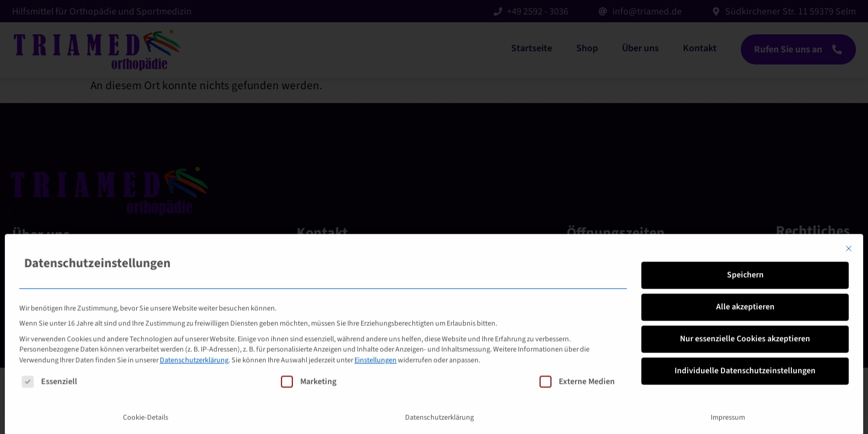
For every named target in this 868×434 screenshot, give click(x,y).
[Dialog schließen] (849, 327)
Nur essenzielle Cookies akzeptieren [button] (745, 417)
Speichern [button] (745, 353)
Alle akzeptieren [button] (745, 385)
